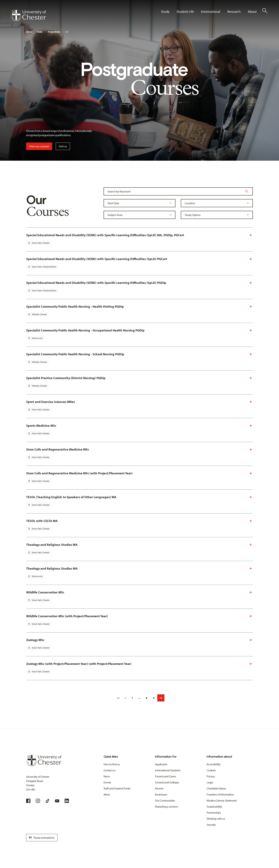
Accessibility (214, 764)
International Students (168, 770)
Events (107, 782)
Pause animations (41, 838)
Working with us (216, 819)
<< (118, 698)
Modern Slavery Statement (222, 800)
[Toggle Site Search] (265, 11)
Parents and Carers (165, 776)
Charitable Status (216, 788)
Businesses (161, 794)
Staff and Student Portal (117, 788)
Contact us (110, 770)
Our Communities (165, 800)
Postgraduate (54, 32)
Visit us (63, 146)
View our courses (39, 146)
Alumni (159, 788)
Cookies (211, 770)
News (107, 776)
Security (211, 825)
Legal (210, 782)
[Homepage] (28, 16)
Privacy (211, 776)
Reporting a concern (166, 807)
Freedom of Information (220, 794)
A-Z (67, 32)
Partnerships (214, 813)
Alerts (107, 794)
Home (29, 32)
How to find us (112, 764)
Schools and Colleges (167, 782)
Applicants (161, 764)
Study (40, 32)
